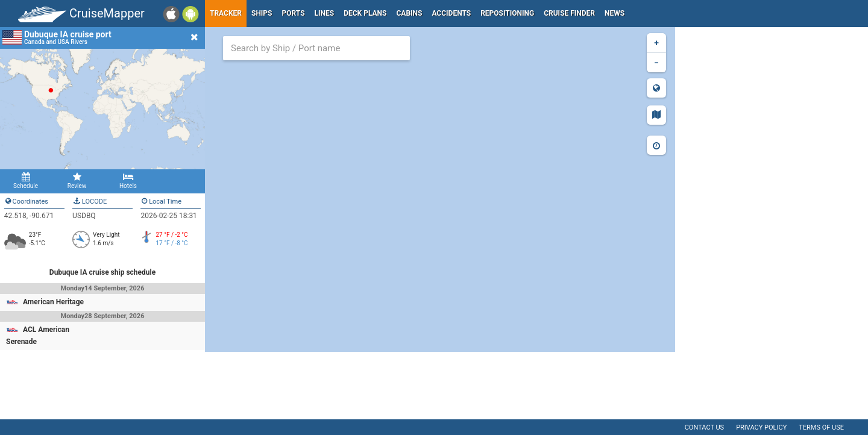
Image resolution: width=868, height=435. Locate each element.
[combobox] (316, 48)
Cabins (409, 13)
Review (77, 181)
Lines (325, 13)
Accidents (451, 13)
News (615, 13)
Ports (294, 13)
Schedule (26, 181)
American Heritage (53, 302)
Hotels (128, 181)
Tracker (226, 13)
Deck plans (365, 13)
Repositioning (507, 13)
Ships (262, 13)
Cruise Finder (569, 13)
